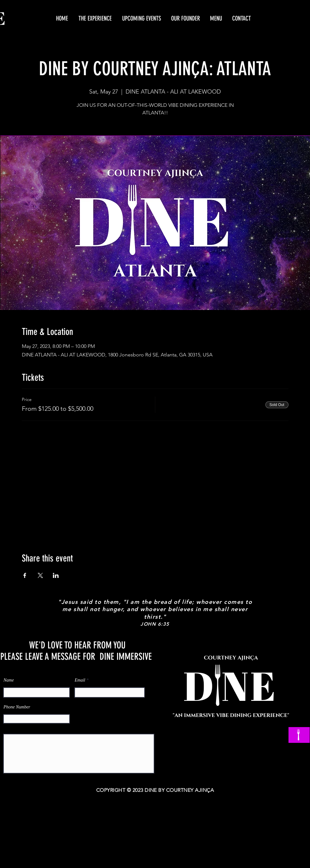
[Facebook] (208, 743)
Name (9, 680)
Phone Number (17, 707)
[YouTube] (226, 743)
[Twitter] (245, 743)
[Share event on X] (40, 575)
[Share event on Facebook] (25, 575)
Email (80, 680)
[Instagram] (264, 743)
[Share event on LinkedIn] (56, 575)
